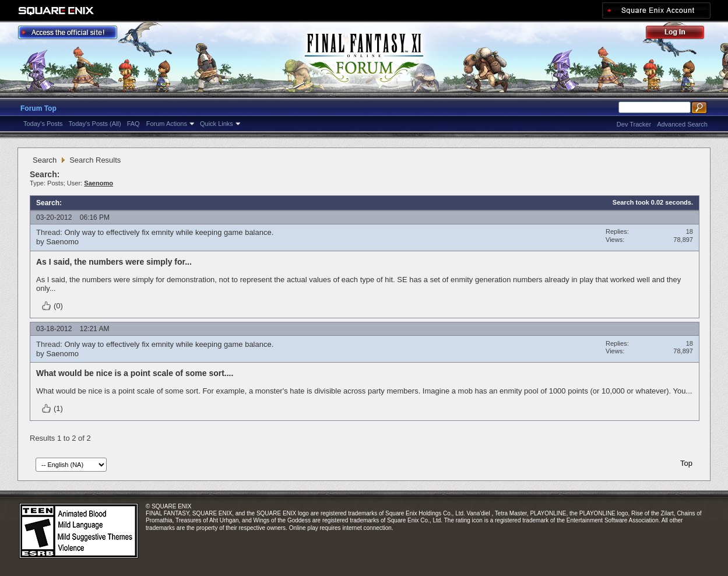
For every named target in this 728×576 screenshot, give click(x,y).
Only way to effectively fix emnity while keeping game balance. (169, 232)
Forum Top (38, 108)
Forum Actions (167, 124)
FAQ (133, 124)
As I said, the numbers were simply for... (114, 262)
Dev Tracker (634, 124)
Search (45, 160)
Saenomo (62, 242)
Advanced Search (682, 124)
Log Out (681, 34)
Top (686, 463)
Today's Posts (43, 124)
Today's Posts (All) (95, 124)
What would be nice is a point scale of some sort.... (135, 373)
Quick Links (217, 124)
